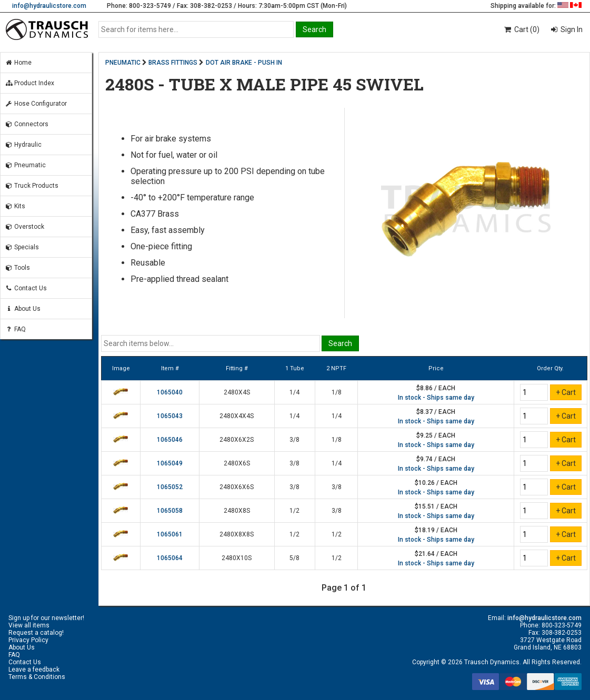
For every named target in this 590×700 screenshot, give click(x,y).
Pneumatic (25, 165)
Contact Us (26, 288)
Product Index (29, 83)
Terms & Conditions (37, 677)
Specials (22, 247)
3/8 (294, 440)
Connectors (27, 124)
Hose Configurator (36, 104)
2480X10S (237, 558)
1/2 (294, 511)
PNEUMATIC (123, 63)
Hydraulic (23, 145)
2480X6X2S (237, 440)
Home (18, 63)
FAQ (15, 329)
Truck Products (32, 186)
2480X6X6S (237, 487)
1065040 (170, 392)
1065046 (170, 440)
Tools (17, 268)
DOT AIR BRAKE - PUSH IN (244, 63)
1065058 (170, 511)
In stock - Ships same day (436, 398)
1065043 (170, 416)
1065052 (170, 487)
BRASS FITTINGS (173, 63)
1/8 (337, 392)
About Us (23, 309)
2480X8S (237, 511)
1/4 (294, 392)
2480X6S (237, 463)
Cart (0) (521, 29)
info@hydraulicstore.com (49, 6)
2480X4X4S (237, 416)
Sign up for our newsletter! (46, 618)
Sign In (571, 29)
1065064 (170, 558)
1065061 (170, 534)
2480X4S (237, 392)
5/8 (294, 558)
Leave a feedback (34, 669)
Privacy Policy (28, 640)
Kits (15, 206)
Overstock (24, 227)
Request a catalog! (36, 633)
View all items (29, 625)
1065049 (170, 463)
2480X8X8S (237, 534)
